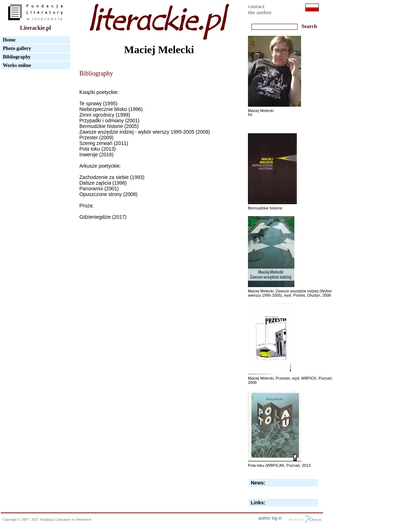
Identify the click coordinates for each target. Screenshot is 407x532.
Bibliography (17, 57)
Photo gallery (17, 48)
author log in (270, 518)
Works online (17, 65)
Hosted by (305, 519)
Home (9, 40)
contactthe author (260, 9)
